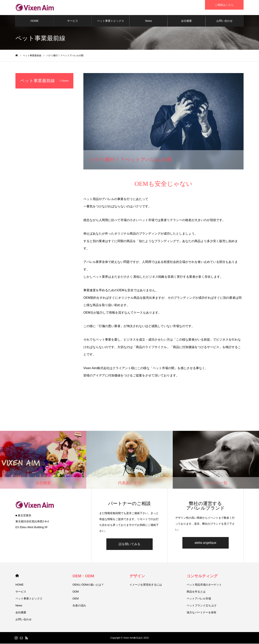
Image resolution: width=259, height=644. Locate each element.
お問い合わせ (224, 21)
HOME (35, 21)
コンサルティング (202, 576)
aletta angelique (205, 543)
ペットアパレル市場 (199, 599)
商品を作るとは (196, 592)
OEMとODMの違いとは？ (88, 585)
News (149, 21)
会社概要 (186, 21)
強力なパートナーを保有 (201, 613)
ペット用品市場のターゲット (204, 585)
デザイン (137, 576)
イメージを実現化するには (146, 585)
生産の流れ (79, 606)
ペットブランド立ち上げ (201, 606)
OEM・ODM (83, 576)
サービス (73, 21)
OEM (76, 599)
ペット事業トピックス (111, 21)
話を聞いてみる (129, 544)
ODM (76, 592)
